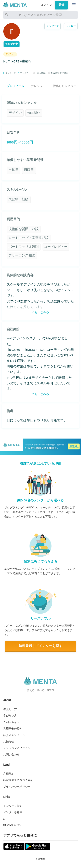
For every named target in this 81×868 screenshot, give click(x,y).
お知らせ (9, 742)
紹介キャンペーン (14, 735)
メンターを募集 (13, 812)
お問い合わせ (12, 755)
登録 (61, 5)
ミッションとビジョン (17, 748)
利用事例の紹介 (13, 729)
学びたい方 (10, 716)
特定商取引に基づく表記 (18, 780)
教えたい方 (10, 709)
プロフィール (15, 86)
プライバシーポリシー (17, 787)
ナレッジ (38, 86)
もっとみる (40, 312)
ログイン (46, 5)
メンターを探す (13, 806)
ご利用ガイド (12, 722)
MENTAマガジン (13, 825)
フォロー (71, 26)
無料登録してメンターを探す (40, 646)
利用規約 (9, 774)
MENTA (42, 859)
